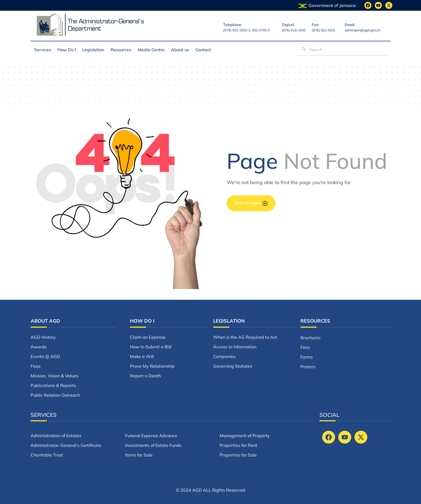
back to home (251, 203)
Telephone (232, 25)
